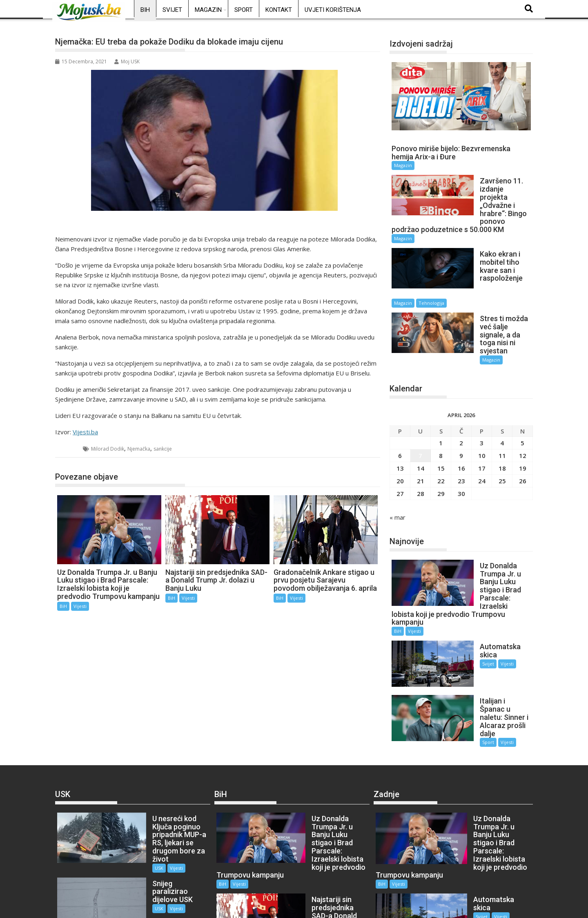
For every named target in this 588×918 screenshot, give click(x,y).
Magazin (208, 10)
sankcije (163, 449)
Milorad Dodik (108, 449)
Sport (244, 10)
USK (135, 762)
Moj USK (127, 61)
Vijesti (80, 606)
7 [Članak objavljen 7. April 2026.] (420, 410)
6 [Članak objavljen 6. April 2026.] (400, 410)
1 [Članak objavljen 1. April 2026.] (441, 397)
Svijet (172, 10)
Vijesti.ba (85, 432)
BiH (145, 10)
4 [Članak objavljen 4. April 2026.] (502, 397)
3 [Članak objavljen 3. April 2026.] (482, 397)
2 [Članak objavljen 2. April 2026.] (461, 397)
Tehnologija (498, 271)
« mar (398, 471)
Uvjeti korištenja (333, 10)
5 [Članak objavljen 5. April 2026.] (522, 397)
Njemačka (139, 449)
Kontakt (279, 10)
